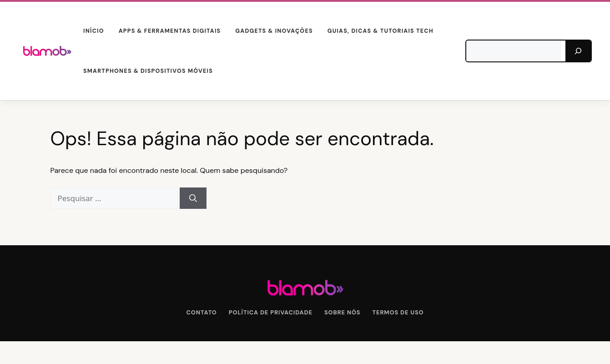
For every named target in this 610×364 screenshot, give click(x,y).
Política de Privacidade (271, 312)
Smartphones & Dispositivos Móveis (148, 71)
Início (94, 31)
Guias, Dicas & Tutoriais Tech (381, 31)
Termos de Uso (398, 312)
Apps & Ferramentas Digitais (170, 31)
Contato (202, 312)
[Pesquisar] (578, 51)
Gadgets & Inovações (274, 31)
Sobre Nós (343, 312)
